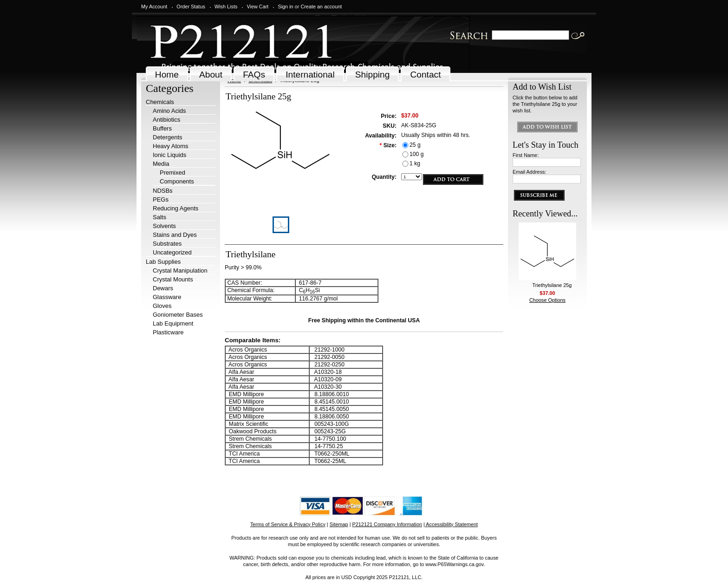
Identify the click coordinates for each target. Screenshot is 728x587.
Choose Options (547, 300)
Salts (159, 217)
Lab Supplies (163, 262)
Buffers (162, 128)
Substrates (167, 244)
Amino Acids (169, 111)
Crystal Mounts (173, 279)
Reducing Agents (175, 208)
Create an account (321, 7)
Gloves (162, 306)
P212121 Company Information (387, 524)
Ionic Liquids (169, 155)
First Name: (526, 155)
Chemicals (160, 102)
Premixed (172, 173)
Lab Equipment (173, 323)
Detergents (168, 137)
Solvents (164, 226)
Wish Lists (226, 7)
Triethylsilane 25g (552, 285)
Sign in (285, 7)
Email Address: (530, 172)
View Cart (257, 7)
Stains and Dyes (175, 235)
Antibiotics (166, 120)
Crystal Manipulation (180, 271)
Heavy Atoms (171, 146)
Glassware (167, 297)
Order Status (191, 7)
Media (161, 164)
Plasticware (168, 332)
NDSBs (163, 191)
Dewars (163, 288)
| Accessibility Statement (451, 524)
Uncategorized (172, 252)
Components (177, 181)
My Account (154, 7)
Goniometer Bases (178, 315)
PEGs (161, 199)
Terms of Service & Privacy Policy (288, 524)
